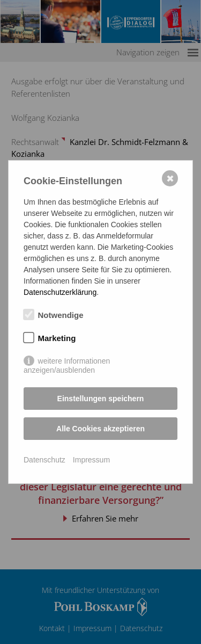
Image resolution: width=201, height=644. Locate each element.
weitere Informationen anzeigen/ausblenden (67, 361)
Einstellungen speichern (101, 399)
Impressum (91, 460)
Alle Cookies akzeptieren (100, 429)
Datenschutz (44, 460)
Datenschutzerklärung (60, 292)
